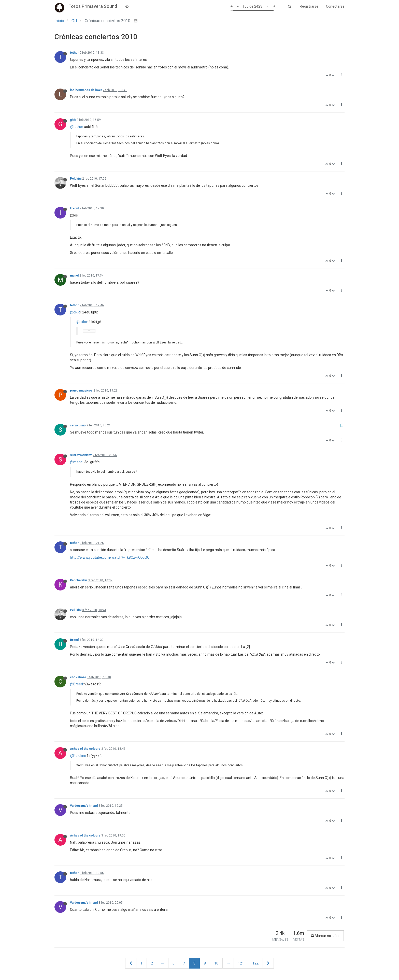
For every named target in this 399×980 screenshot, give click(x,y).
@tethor (77, 127)
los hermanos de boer (86, 90)
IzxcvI (74, 208)
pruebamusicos (81, 391)
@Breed (76, 684)
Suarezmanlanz (81, 455)
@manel (77, 462)
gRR (73, 120)
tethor (74, 53)
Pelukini (76, 179)
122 (255, 963)
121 (241, 963)
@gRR (75, 312)
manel (74, 276)
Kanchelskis (79, 580)
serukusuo (78, 425)
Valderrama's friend (84, 806)
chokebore (78, 677)
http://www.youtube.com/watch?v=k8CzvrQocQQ (110, 557)
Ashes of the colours (85, 749)
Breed (74, 640)
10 (216, 963)
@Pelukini (78, 756)
